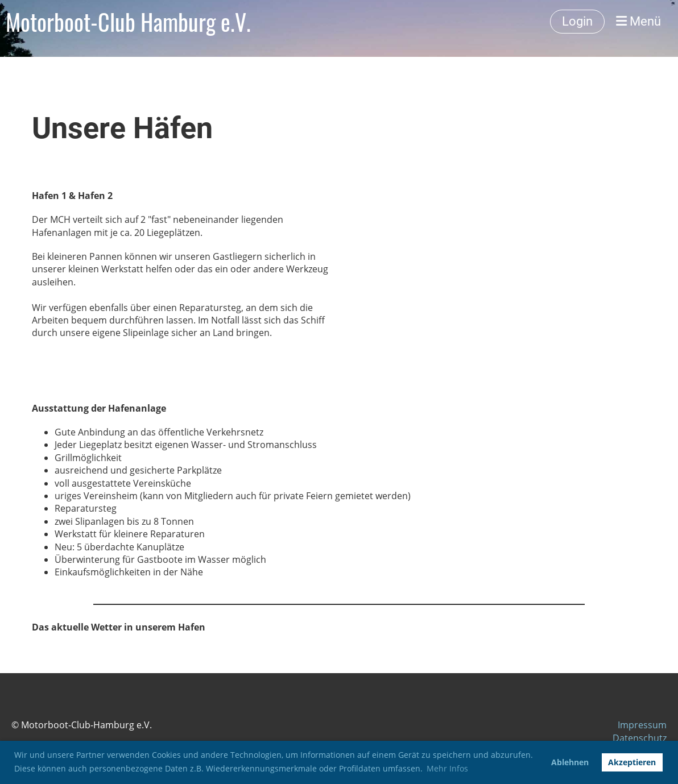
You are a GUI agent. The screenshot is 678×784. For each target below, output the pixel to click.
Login (577, 21)
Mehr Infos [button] (447, 768)
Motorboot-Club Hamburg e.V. (128, 22)
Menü (638, 21)
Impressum (642, 725)
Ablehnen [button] (570, 762)
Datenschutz (640, 738)
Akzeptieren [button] (632, 762)
